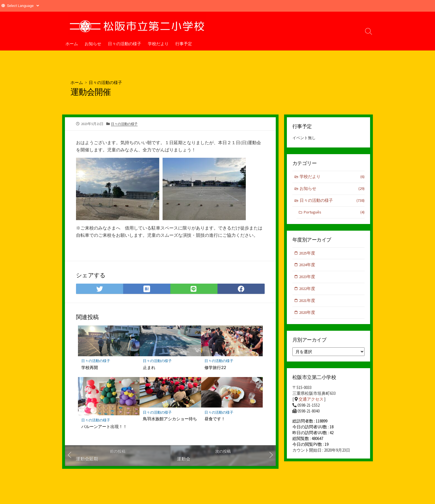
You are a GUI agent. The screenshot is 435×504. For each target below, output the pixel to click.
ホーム (72, 44)
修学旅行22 (215, 368)
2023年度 (307, 278)
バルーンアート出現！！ (104, 427)
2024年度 (307, 266)
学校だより (158, 44)
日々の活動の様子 (125, 44)
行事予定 (184, 44)
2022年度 (307, 290)
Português (334, 213)
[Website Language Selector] (23, 6)
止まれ (149, 368)
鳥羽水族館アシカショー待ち (170, 419)
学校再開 (90, 368)
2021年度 (307, 302)
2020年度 (307, 315)
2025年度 (307, 254)
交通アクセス (311, 402)
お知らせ (93, 44)
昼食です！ (215, 419)
